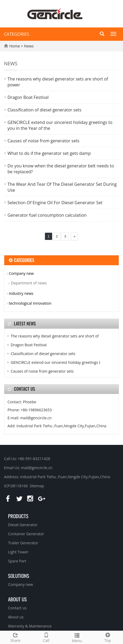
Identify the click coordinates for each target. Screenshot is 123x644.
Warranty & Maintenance (30, 626)
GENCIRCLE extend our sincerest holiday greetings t (55, 362)
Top (108, 637)
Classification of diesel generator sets (44, 110)
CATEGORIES (17, 34)
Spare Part (17, 561)
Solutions (19, 575)
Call (46, 637)
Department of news (29, 283)
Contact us (17, 608)
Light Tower (18, 552)
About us (17, 599)
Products (18, 516)
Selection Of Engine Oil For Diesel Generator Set (55, 203)
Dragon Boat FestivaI (28, 97)
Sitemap (37, 486)
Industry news (21, 293)
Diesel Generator (23, 525)
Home (15, 46)
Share (15, 637)
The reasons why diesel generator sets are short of (55, 336)
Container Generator (26, 534)
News (29, 46)
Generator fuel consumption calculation (47, 215)
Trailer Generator (23, 543)
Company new (21, 273)
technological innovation (30, 303)
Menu (77, 637)
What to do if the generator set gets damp (49, 153)
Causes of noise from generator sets (43, 141)
